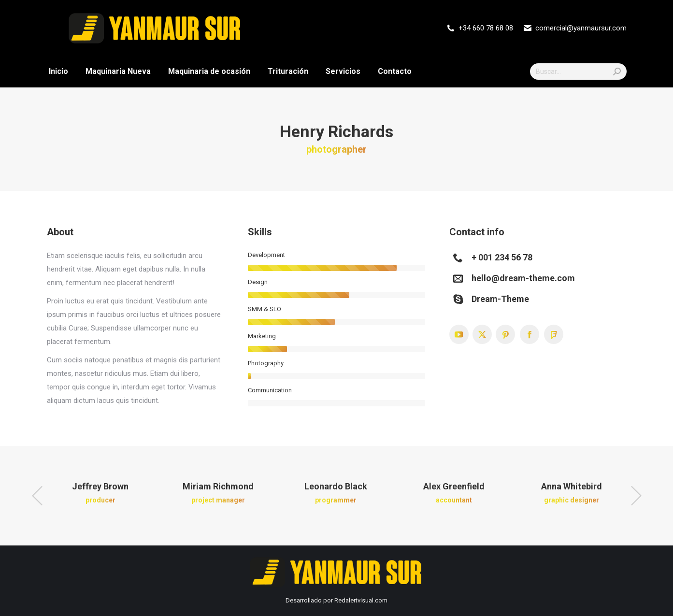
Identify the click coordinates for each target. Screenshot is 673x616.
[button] (37, 496)
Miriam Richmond (218, 486)
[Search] (578, 72)
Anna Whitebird (572, 486)
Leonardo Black (336, 486)
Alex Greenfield (454, 486)
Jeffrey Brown (100, 486)
